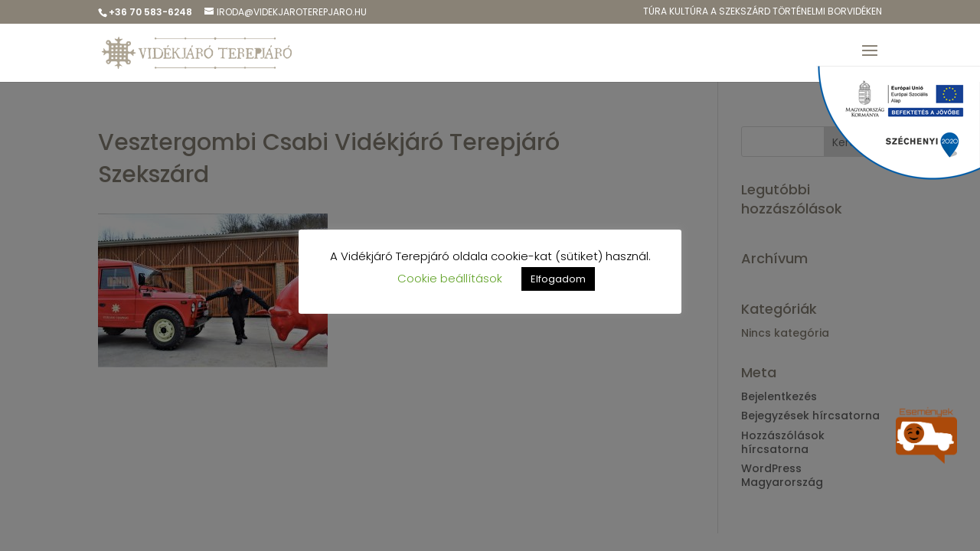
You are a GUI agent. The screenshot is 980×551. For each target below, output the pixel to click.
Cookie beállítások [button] (450, 278)
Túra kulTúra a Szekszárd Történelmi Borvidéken (763, 12)
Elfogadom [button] (558, 279)
